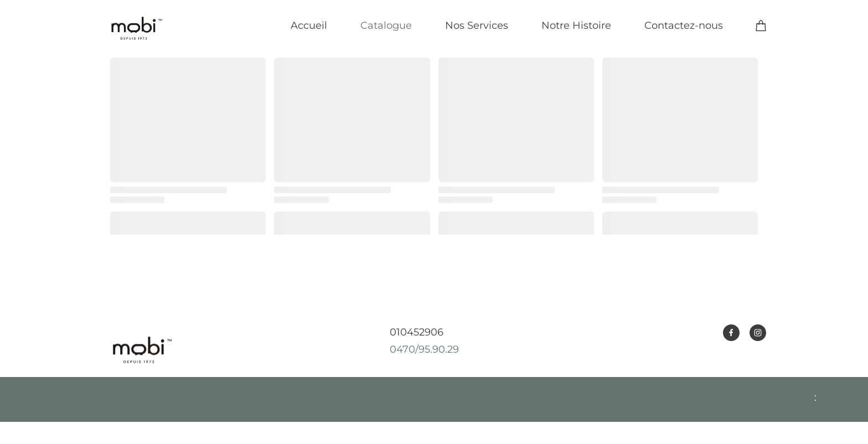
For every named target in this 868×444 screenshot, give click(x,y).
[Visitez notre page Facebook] (731, 333)
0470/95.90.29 (424, 349)
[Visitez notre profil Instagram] (758, 333)
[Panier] (761, 25)
